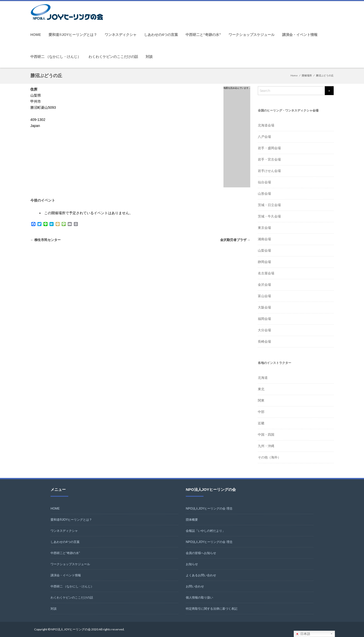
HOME (36, 35)
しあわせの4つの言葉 (161, 35)
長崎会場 (264, 342)
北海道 (263, 378)
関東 (261, 400)
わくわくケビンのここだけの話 (113, 57)
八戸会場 (264, 137)
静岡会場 (264, 262)
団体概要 (192, 520)
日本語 (303, 634)
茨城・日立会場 (269, 205)
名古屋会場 (266, 273)
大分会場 (264, 330)
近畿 (261, 423)
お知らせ (192, 564)
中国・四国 (266, 435)
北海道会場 (266, 125)
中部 (261, 412)
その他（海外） (269, 457)
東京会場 (264, 228)
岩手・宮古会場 (269, 159)
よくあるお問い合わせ (201, 575)
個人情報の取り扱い (199, 598)
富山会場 (264, 296)
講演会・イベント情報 (300, 35)
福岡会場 (264, 319)
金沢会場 (264, 285)
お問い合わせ (195, 586)
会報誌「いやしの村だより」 (206, 531)
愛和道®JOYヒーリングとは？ (73, 35)
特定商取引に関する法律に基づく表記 (212, 609)
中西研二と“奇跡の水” (203, 35)
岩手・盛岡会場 (269, 148)
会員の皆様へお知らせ (201, 553)
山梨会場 (264, 250)
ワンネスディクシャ (121, 35)
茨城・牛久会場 (269, 216)
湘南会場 (264, 239)
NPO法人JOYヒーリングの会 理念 (209, 509)
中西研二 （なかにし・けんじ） (56, 57)
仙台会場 (264, 182)
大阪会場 (264, 307)
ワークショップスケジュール (252, 35)
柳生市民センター (45, 240)
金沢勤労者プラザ (235, 240)
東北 (261, 389)
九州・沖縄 (266, 446)
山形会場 (264, 194)
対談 (149, 57)
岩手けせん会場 (269, 171)
